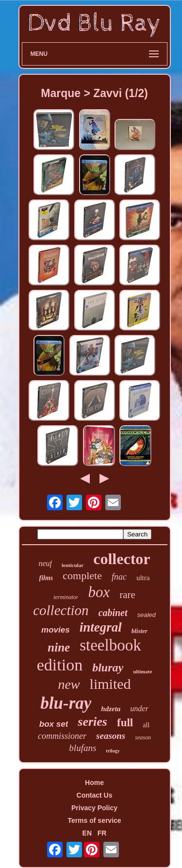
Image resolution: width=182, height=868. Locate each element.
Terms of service (94, 820)
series (92, 722)
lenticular (73, 565)
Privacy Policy (94, 808)
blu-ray (66, 703)
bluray (108, 668)
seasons (111, 736)
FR (102, 833)
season (143, 737)
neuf (45, 563)
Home (94, 783)
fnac (119, 577)
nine (59, 647)
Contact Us (95, 795)
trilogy (113, 751)
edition (60, 665)
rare (127, 595)
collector (122, 559)
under (139, 709)
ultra (143, 578)
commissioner (62, 736)
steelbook (110, 645)
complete (82, 576)
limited (110, 684)
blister (140, 631)
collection (61, 610)
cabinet (113, 613)
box (99, 592)
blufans (83, 748)
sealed (147, 615)
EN (87, 833)
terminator (66, 597)
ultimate (142, 671)
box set (54, 724)
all (146, 725)
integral (101, 627)
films (46, 578)
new (69, 684)
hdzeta (111, 709)
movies (56, 630)
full (125, 723)
